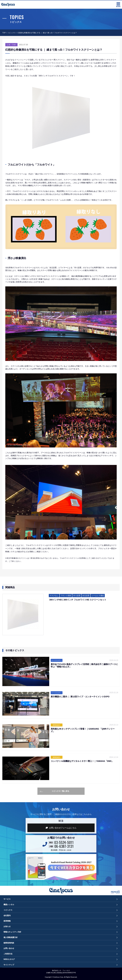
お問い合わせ (9, 948)
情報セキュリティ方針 (12, 932)
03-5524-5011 (64, 842)
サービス (7, 899)
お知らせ (7, 926)
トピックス (12, 33)
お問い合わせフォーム (61, 828)
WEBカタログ (9, 959)
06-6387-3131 (64, 846)
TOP (4, 33)
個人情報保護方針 (11, 937)
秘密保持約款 (9, 943)
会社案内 (7, 916)
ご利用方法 (8, 954)
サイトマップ (9, 965)
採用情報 (7, 921)
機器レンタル (9, 905)
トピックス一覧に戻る (55, 791)
